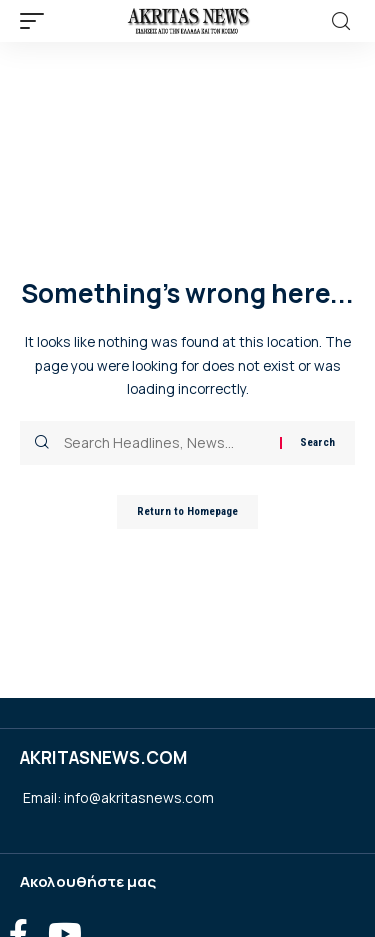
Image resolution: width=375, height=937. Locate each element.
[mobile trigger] (37, 21)
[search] (341, 21)
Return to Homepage (187, 511)
